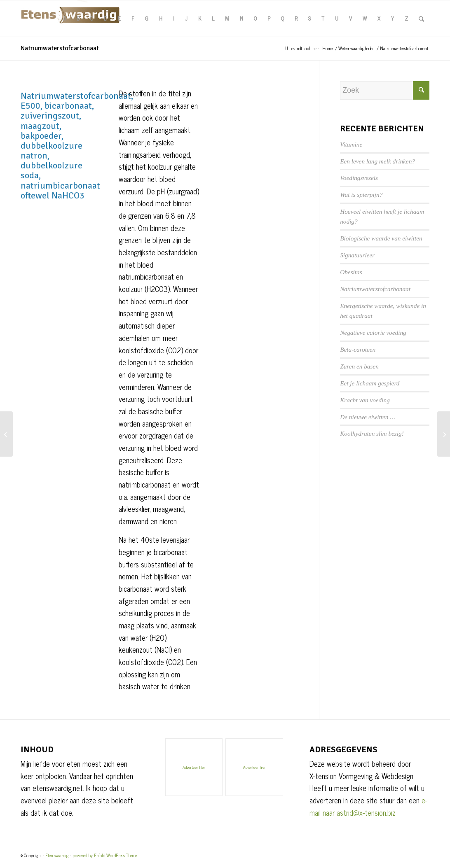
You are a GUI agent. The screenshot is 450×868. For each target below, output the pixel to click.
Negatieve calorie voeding (373, 332)
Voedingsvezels (359, 178)
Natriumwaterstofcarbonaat (60, 48)
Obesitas (351, 272)
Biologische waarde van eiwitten (381, 238)
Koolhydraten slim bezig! (372, 433)
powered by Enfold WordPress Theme (105, 855)
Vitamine (351, 144)
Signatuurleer (357, 255)
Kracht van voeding (365, 400)
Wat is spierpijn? (361, 195)
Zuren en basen (359, 366)
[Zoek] (421, 19)
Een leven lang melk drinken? (377, 161)
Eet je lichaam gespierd (370, 383)
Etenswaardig (57, 855)
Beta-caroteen (358, 349)
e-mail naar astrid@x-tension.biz (368, 806)
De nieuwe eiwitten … (368, 417)
